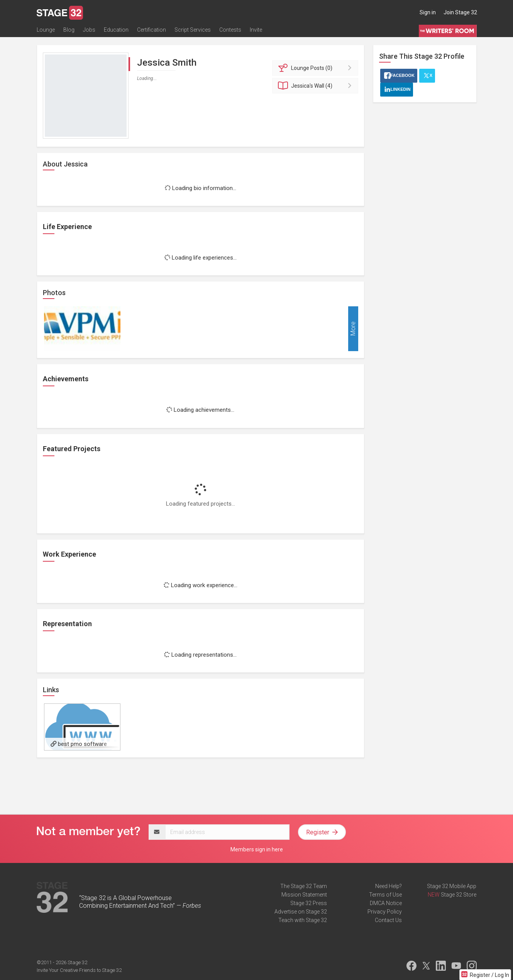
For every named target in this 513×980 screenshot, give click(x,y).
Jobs (89, 30)
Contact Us (388, 920)
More (353, 329)
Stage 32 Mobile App (452, 886)
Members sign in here (257, 849)
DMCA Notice (386, 903)
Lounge (46, 30)
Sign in (428, 12)
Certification (152, 30)
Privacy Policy (385, 912)
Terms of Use (385, 895)
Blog (69, 30)
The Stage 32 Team (304, 886)
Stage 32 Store (459, 895)
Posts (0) (316, 68)
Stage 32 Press (309, 903)
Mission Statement (304, 895)
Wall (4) (316, 86)
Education (116, 30)
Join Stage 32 (460, 12)
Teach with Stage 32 (303, 920)
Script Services (193, 30)
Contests (230, 30)
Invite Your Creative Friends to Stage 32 (79, 970)
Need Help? (389, 886)
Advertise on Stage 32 (301, 912)
